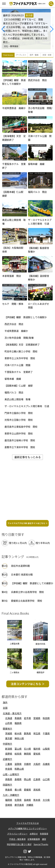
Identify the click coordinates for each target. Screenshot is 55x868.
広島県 (37, 779)
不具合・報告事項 (17, 839)
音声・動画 (34, 55)
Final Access (8, 55)
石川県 (27, 749)
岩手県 (27, 718)
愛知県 (37, 754)
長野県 (9, 754)
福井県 (37, 749)
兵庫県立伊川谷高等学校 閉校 (27, 592)
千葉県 (46, 733)
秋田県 (46, 718)
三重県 (9, 764)
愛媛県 (27, 790)
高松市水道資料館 (20, 566)
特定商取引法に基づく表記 (19, 844)
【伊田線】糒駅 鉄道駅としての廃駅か (32, 583)
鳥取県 (9, 779)
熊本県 (37, 800)
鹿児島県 (19, 805)
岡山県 (27, 779)
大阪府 (37, 764)
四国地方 (7, 785)
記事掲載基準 (34, 839)
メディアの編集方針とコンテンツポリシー (27, 828)
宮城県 (37, 718)
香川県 (18, 790)
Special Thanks (41, 844)
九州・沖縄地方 (11, 795)
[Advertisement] (27, 491)
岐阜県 (18, 754)
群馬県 (27, 733)
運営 (44, 839)
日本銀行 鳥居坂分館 (22, 574)
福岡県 (9, 800)
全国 (5, 708)
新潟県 (9, 749)
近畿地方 (7, 759)
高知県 (37, 790)
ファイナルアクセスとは (27, 823)
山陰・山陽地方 (11, 774)
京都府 (27, 764)
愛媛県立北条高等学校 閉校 (27, 601)
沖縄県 (30, 805)
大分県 (46, 800)
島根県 (18, 779)
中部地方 (7, 744)
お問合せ (34, 834)
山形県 (9, 723)
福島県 (18, 723)
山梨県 (46, 749)
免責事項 (44, 834)
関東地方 (7, 729)
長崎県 (27, 800)
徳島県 (9, 790)
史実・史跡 (47, 55)
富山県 (18, 749)
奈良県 (9, 769)
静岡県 (27, 754)
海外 (5, 702)
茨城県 (9, 733)
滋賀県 (18, 764)
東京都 (9, 738)
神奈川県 (19, 738)
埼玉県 (37, 733)
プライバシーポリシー (17, 834)
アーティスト (21, 55)
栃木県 (18, 733)
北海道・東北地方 (12, 713)
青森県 (18, 718)
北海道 (9, 718)
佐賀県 (18, 800)
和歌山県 (19, 769)
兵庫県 (46, 764)
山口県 (46, 779)
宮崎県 (9, 805)
